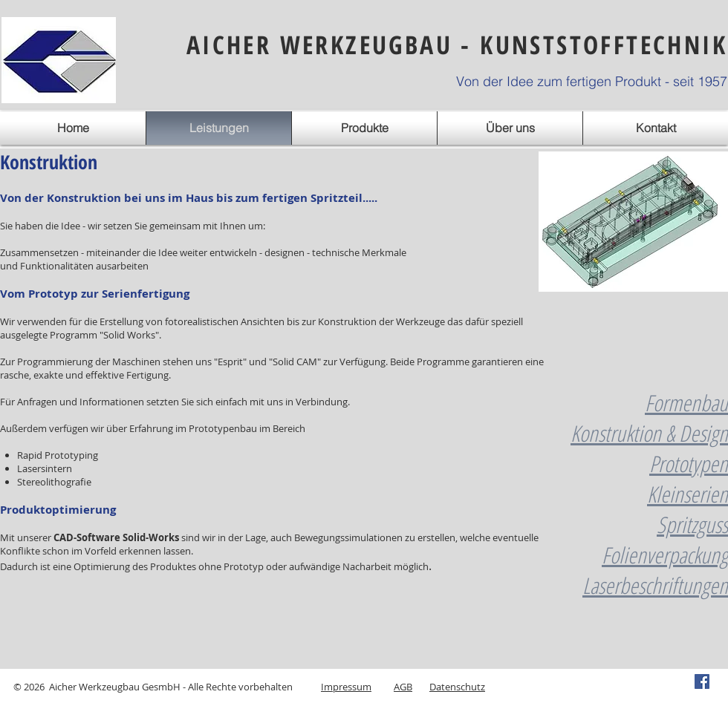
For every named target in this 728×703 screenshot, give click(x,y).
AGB (403, 687)
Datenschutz (457, 687)
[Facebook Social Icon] (702, 681)
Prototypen (689, 464)
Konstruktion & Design (649, 433)
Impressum (346, 687)
